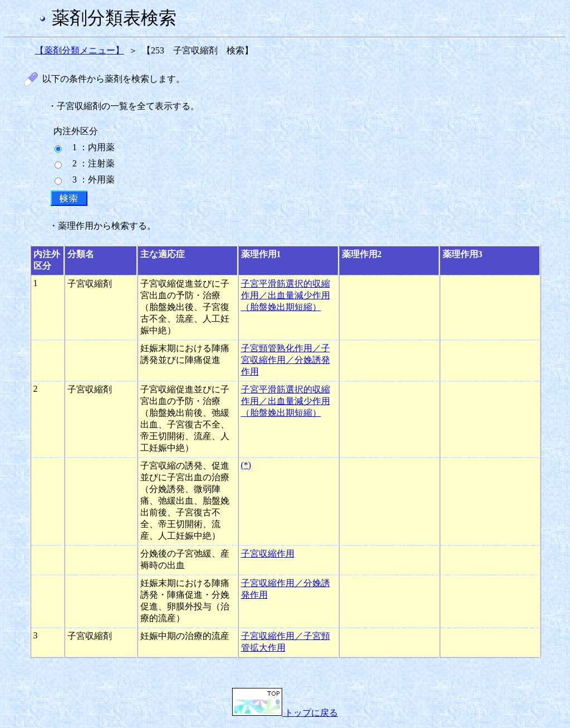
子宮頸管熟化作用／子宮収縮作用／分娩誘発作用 (286, 360)
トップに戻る (285, 713)
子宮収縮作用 (268, 554)
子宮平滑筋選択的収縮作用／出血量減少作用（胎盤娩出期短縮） (286, 295)
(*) (246, 465)
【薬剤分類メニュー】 (80, 50)
